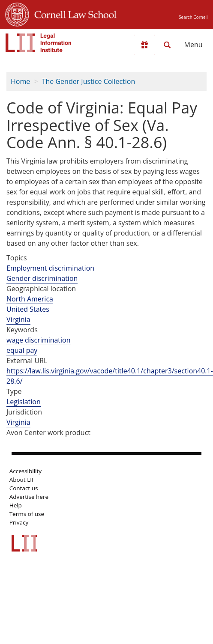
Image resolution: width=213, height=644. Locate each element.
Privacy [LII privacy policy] (19, 522)
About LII (21, 480)
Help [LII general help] (16, 505)
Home (20, 81)
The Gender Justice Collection (89, 81)
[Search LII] (167, 45)
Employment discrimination (50, 268)
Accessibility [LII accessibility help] (25, 471)
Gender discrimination (42, 278)
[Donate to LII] (144, 45)
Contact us (24, 488)
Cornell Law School (73, 13)
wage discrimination (39, 340)
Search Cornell (193, 17)
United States (28, 309)
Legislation (24, 402)
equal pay (22, 350)
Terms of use (27, 514)
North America (30, 299)
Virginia (18, 319)
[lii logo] (39, 43)
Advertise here (29, 497)
